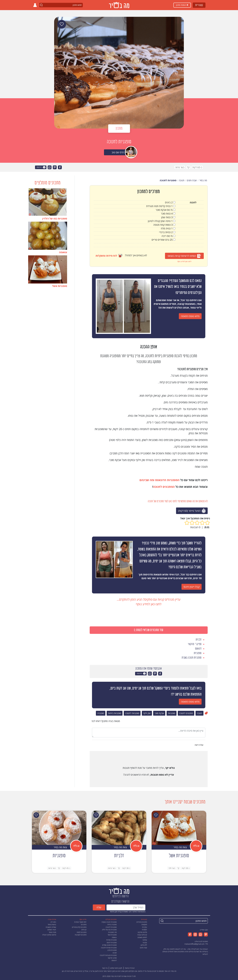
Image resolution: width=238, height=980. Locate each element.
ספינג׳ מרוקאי (112, 958)
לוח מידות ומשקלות (109, 256)
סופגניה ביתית (112, 924)
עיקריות (145, 927)
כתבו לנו (53, 922)
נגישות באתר (52, 924)
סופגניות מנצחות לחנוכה (108, 955)
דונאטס (114, 960)
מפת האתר (52, 932)
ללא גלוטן (144, 945)
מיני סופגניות (112, 932)
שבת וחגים (143, 948)
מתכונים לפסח (82, 932)
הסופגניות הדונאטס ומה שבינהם (159, 480)
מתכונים (84, 924)
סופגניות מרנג (112, 950)
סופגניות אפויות (111, 940)
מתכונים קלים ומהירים (79, 927)
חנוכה (199, 713)
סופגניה (101, 713)
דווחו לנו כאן (66, 971)
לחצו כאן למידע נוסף (184, 261)
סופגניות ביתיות (115, 713)
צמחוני (145, 940)
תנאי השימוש (52, 930)
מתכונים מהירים (142, 922)
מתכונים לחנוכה (186, 713)
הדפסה (41, 167)
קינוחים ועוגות (142, 935)
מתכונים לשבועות (81, 935)
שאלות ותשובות (51, 927)
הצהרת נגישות (130, 968)
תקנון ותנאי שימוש (116, 968)
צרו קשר (105, 968)
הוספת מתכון (182, 5)
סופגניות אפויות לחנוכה (109, 948)
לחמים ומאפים (142, 937)
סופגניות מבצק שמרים (109, 945)
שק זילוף (147, 713)
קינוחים (84, 930)
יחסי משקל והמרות (80, 922)
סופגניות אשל (112, 935)
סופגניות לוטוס (112, 942)
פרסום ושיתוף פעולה (49, 935)
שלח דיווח (199, 745)
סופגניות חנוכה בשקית (109, 922)
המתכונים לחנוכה (164, 487)
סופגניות (172, 713)
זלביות (115, 953)
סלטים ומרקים (142, 932)
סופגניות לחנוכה (132, 713)
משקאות (144, 924)
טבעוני (145, 942)
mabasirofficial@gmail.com (194, 944)
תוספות (144, 930)
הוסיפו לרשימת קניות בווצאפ (184, 256)
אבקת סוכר (159, 713)
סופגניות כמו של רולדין (109, 930)
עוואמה (114, 937)
